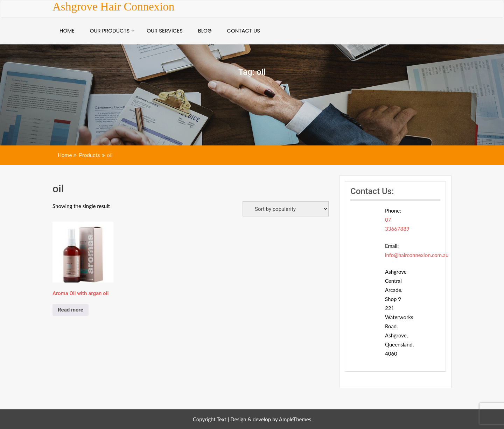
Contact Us (243, 31)
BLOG (205, 31)
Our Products (110, 31)
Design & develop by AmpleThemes (271, 419)
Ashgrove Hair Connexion (113, 7)
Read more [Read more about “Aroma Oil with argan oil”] (71, 310)
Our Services (165, 31)
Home (67, 31)
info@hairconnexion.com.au (417, 255)
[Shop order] (286, 209)
